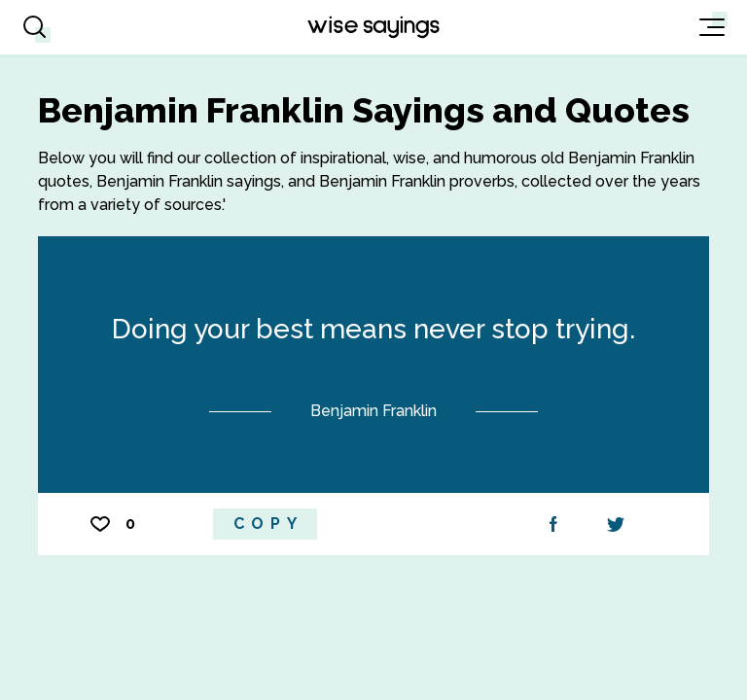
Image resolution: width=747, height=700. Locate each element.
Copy (268, 524)
